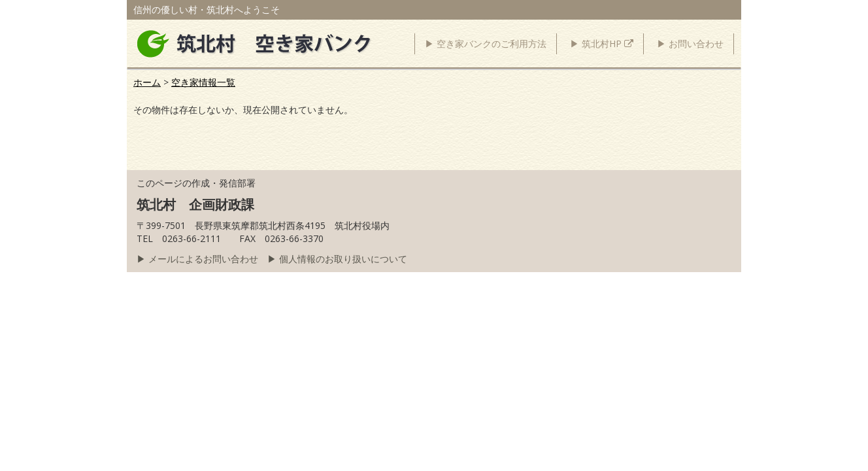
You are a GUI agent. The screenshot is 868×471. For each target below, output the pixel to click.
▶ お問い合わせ (690, 44)
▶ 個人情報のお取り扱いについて (337, 259)
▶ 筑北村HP (602, 44)
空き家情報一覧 (203, 82)
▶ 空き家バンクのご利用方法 (486, 44)
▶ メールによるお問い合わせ (197, 259)
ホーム (147, 82)
